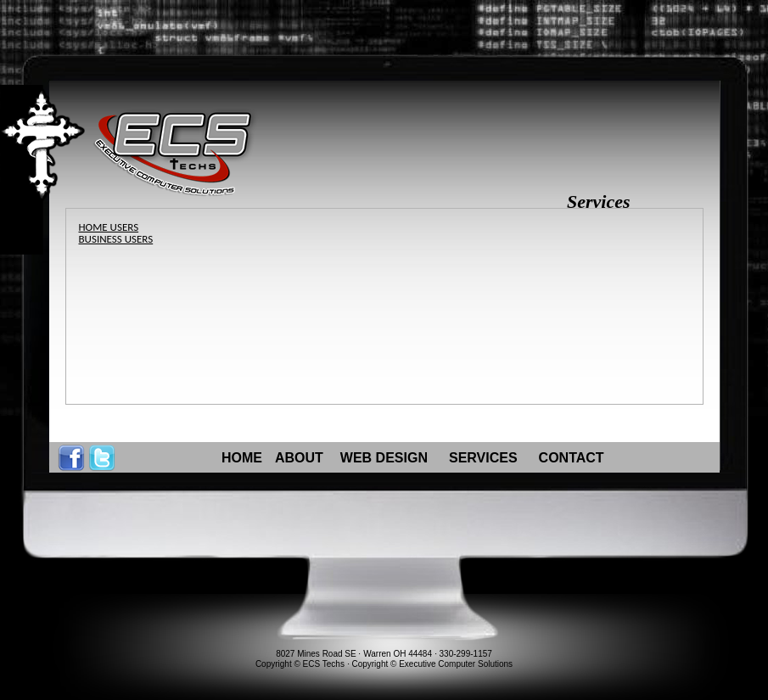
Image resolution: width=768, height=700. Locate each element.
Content (64, 170)
